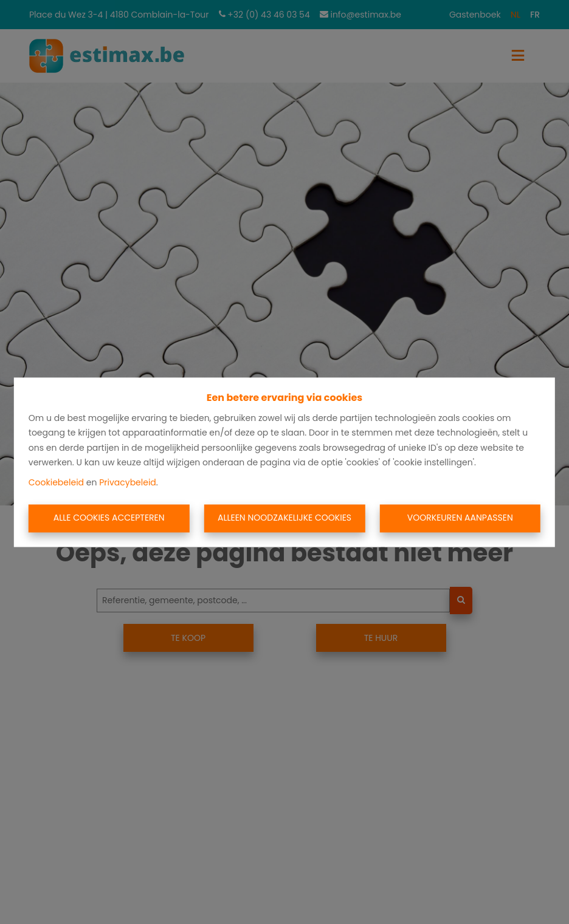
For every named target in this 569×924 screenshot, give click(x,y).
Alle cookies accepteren (109, 518)
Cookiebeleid (56, 482)
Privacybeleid (128, 482)
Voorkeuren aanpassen (460, 518)
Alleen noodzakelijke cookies (284, 518)
